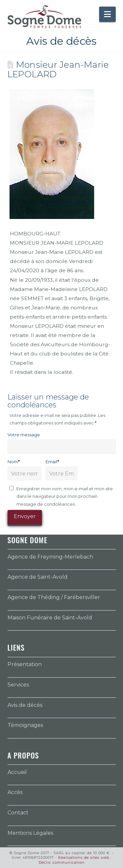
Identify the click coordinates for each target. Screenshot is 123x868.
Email (52, 462)
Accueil (17, 772)
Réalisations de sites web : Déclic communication (75, 860)
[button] (107, 14)
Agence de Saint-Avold (38, 577)
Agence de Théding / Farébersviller (54, 597)
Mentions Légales (30, 833)
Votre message (24, 435)
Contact (18, 813)
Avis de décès (25, 705)
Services (18, 685)
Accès (15, 792)
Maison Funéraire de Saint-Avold (50, 618)
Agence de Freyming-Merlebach (50, 557)
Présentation (25, 664)
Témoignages (25, 725)
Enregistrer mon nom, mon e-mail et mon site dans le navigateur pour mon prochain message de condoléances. (65, 496)
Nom (14, 462)
